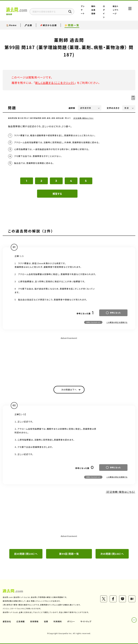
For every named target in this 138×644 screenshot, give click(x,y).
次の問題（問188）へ (112, 554)
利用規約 (58, 621)
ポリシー (71, 621)
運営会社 (7, 621)
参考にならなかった (93, 322)
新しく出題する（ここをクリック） (55, 83)
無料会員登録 (93, 10)
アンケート (83, 10)
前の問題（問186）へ (26, 554)
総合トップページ (116, 10)
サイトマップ (86, 621)
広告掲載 (21, 621)
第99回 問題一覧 (69, 554)
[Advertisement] (69, 359)
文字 (113, 108)
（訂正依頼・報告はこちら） (83, 118)
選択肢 (72, 108)
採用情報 (34, 621)
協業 (46, 621)
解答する (57, 194)
